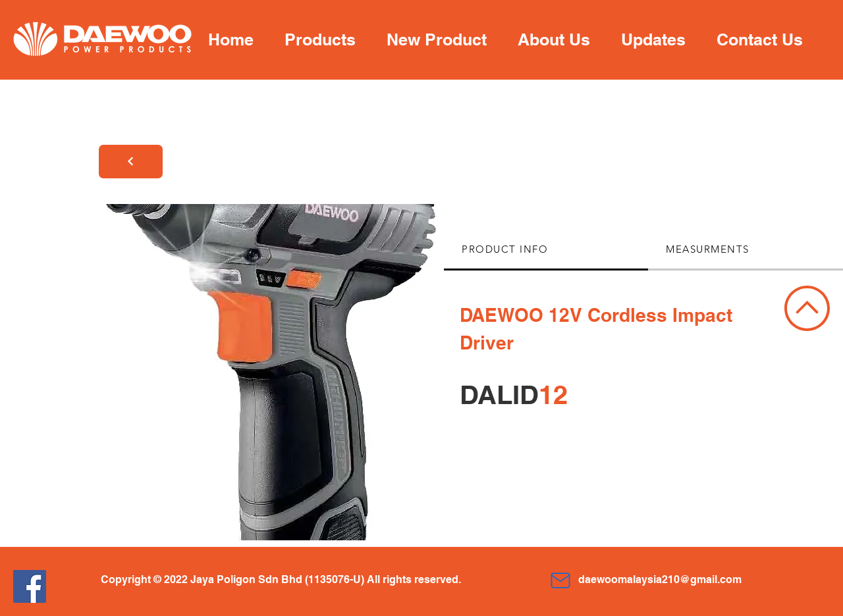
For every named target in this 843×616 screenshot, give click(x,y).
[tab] (546, 250)
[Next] (131, 162)
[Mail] (560, 580)
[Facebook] (30, 586)
